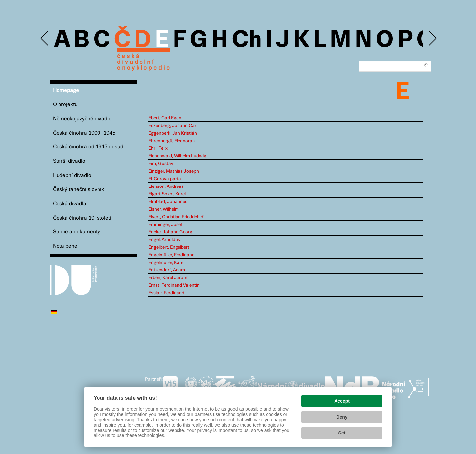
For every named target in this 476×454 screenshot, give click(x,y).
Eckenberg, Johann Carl (173, 126)
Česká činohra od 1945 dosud (88, 147)
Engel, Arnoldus (164, 240)
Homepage (66, 90)
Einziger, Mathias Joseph (174, 171)
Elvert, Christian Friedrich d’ (176, 217)
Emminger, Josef (165, 225)
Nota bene (65, 246)
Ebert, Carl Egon (165, 118)
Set (342, 433)
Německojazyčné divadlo (82, 119)
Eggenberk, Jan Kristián (173, 133)
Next (432, 39)
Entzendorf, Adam (167, 270)
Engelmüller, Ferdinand (172, 255)
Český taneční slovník (79, 190)
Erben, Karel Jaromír (169, 278)
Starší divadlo (69, 161)
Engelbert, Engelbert (169, 247)
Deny (342, 417)
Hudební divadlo (72, 175)
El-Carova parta (165, 179)
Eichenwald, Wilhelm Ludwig (177, 156)
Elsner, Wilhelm (164, 209)
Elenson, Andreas (166, 186)
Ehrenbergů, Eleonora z (172, 141)
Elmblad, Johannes (168, 202)
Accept (342, 401)
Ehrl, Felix (158, 148)
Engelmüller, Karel (166, 263)
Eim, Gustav (161, 164)
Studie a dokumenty (77, 232)
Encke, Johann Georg (170, 232)
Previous (45, 39)
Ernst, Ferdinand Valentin (174, 285)
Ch (247, 40)
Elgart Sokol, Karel (167, 194)
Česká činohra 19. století (82, 218)
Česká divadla (70, 204)
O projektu (65, 105)
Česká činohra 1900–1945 (84, 133)
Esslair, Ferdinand (166, 293)
